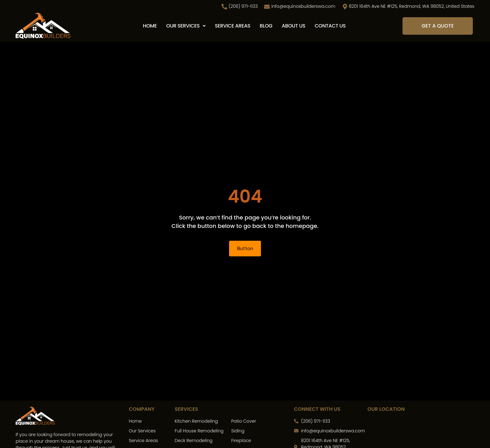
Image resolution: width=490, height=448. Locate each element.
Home (150, 26)
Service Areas (232, 26)
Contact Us (330, 26)
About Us (294, 26)
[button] (186, 26)
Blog (266, 26)
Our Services (186, 26)
